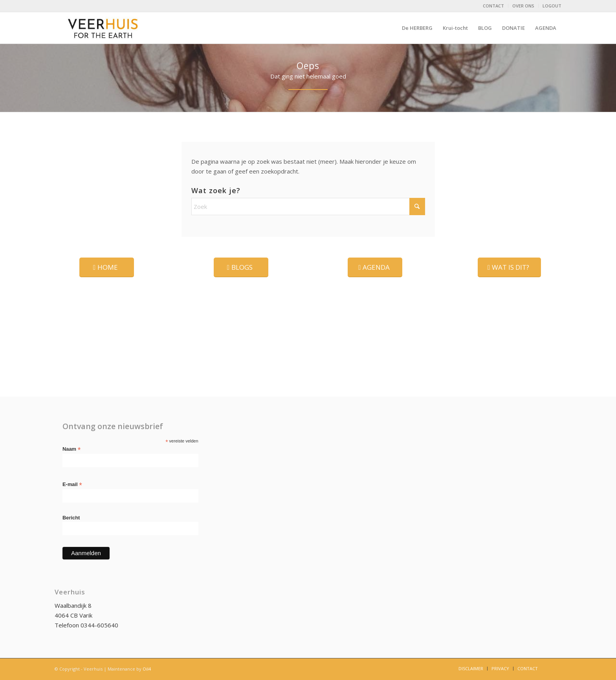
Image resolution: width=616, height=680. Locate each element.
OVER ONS (523, 6)
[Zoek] (308, 207)
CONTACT (493, 6)
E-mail (72, 485)
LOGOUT (552, 6)
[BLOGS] (241, 267)
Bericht (71, 518)
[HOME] (107, 267)
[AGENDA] (375, 267)
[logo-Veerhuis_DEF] (104, 28)
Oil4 (147, 669)
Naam (71, 449)
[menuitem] (494, 6)
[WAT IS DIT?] (509, 267)
